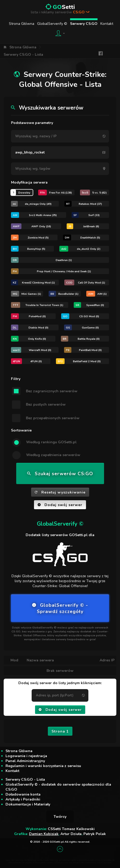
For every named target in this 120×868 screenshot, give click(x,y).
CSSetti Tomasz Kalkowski (71, 829)
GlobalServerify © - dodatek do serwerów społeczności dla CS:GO (58, 787)
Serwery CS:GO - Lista (23, 55)
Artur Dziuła (71, 834)
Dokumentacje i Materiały (28, 804)
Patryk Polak (95, 834)
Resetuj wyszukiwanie (60, 492)
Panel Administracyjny (25, 761)
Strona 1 (60, 731)
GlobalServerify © (52, 24)
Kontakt (107, 24)
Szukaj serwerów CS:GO (60, 474)
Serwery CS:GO (84, 24)
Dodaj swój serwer (60, 505)
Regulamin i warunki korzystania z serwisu (43, 766)
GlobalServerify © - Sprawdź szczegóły (60, 608)
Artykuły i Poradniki (23, 799)
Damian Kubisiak (44, 834)
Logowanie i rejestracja (26, 756)
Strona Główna (22, 24)
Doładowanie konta (23, 794)
